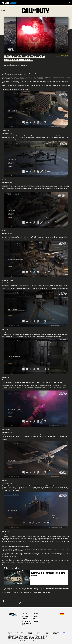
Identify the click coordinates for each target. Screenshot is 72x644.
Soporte (17, 632)
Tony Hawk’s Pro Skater (28, 618)
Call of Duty (25, 617)
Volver (3, 11)
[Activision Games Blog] (9, 3)
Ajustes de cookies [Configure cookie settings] (47, 633)
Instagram (37, 620)
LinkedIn (36, 622)
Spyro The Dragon (27, 620)
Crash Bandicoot (26, 622)
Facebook (37, 617)
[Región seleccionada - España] (62, 614)
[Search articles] (69, 3)
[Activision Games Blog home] (13, 615)
